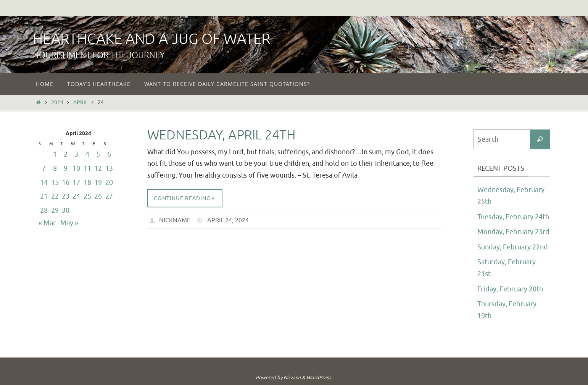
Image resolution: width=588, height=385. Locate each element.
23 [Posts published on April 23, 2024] (66, 196)
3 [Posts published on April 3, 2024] (76, 154)
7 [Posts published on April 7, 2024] (44, 168)
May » (69, 223)
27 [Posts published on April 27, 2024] (109, 196)
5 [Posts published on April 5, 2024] (98, 154)
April (81, 102)
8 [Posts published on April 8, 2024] (55, 168)
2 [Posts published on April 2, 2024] (66, 154)
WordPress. (319, 378)
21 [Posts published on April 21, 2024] (44, 196)
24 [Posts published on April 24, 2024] (76, 196)
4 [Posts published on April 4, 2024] (87, 154)
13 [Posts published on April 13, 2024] (109, 168)
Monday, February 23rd (513, 232)
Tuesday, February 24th (513, 217)
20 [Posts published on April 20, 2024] (109, 183)
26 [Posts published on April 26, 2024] (98, 196)
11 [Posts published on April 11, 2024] (87, 168)
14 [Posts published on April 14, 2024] (44, 183)
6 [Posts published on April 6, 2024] (109, 154)
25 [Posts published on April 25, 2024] (87, 196)
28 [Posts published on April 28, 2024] (44, 210)
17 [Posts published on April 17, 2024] (76, 183)
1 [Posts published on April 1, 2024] (55, 154)
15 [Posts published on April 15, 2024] (55, 183)
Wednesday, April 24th (222, 135)
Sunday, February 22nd (513, 247)
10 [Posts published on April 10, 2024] (76, 168)
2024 (57, 102)
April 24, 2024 (228, 220)
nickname (175, 220)
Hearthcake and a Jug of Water (151, 39)
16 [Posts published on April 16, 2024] (66, 183)
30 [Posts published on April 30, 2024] (66, 210)
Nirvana (292, 378)
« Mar (47, 223)
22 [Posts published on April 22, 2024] (55, 196)
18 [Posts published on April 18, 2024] (87, 183)
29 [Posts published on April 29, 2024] (55, 210)
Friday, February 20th (510, 289)
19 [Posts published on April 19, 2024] (98, 183)
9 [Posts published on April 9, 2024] (66, 168)
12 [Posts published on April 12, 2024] (98, 168)
